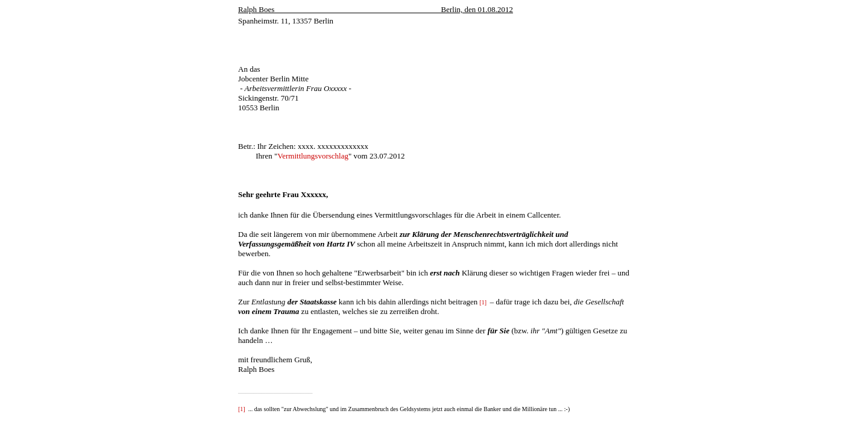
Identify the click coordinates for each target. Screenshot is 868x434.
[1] (483, 302)
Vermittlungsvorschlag (313, 156)
